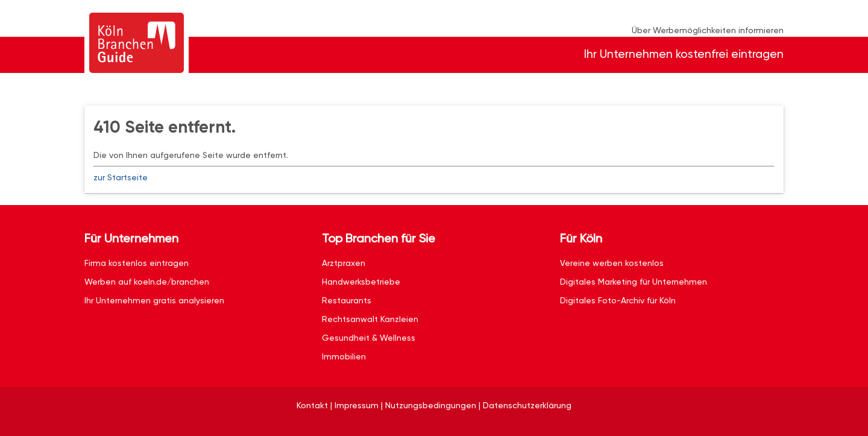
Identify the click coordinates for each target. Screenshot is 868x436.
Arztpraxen (344, 263)
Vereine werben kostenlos (612, 263)
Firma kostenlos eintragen (137, 263)
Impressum (357, 405)
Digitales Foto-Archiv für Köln (618, 300)
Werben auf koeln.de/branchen (147, 282)
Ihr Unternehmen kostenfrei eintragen (684, 54)
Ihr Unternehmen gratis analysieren (154, 300)
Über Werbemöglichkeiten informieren (708, 30)
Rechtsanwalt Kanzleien (370, 319)
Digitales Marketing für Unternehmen (634, 282)
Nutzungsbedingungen (431, 405)
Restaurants (347, 300)
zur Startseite (121, 177)
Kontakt (312, 405)
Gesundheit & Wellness (369, 338)
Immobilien (344, 356)
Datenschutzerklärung (527, 405)
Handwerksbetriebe (361, 282)
